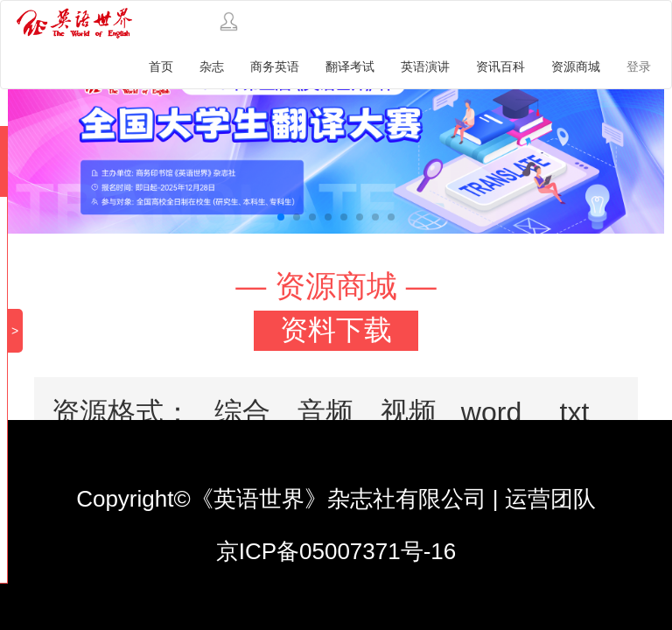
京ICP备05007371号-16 (336, 551)
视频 (409, 412)
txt (575, 412)
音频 (325, 412)
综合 (242, 412)
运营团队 (550, 499)
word (491, 412)
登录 (639, 66)
